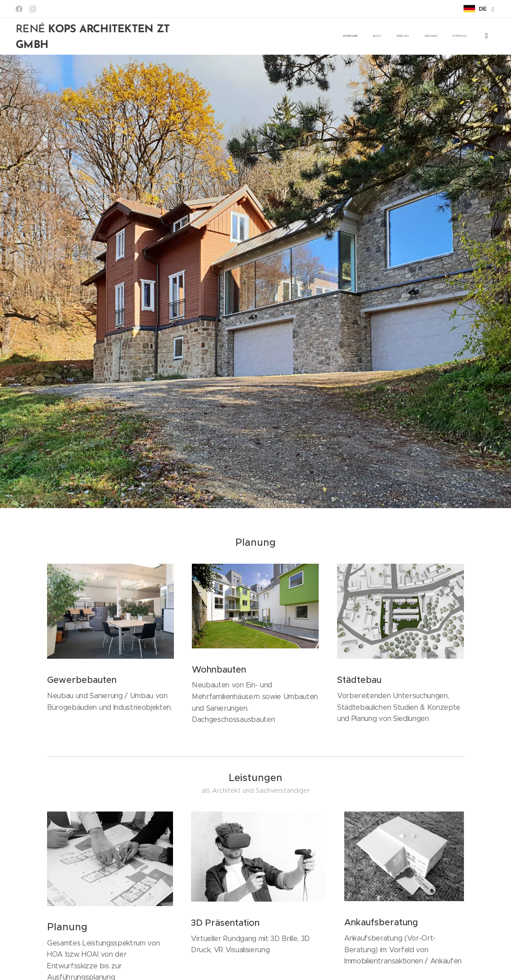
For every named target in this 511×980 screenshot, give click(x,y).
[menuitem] (411, 36)
